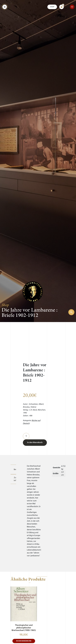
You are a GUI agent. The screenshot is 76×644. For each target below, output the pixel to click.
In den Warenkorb (35, 443)
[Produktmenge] (26, 436)
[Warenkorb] (62, 7)
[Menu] (5, 7)
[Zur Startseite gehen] (33, 291)
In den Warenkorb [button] (24, 641)
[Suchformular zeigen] (71, 312)
